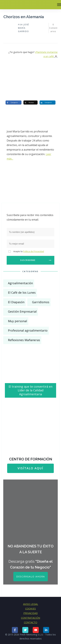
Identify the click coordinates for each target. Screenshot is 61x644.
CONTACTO (31, 622)
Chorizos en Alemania (24, 17)
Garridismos (41, 302)
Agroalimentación (20, 283)
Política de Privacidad (33, 251)
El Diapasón (16, 302)
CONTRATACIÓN (30, 618)
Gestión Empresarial (22, 311)
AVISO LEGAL (31, 604)
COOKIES (30, 609)
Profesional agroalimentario (28, 330)
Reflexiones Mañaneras (24, 340)
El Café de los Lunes (22, 293)
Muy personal (17, 321)
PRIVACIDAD (31, 613)
